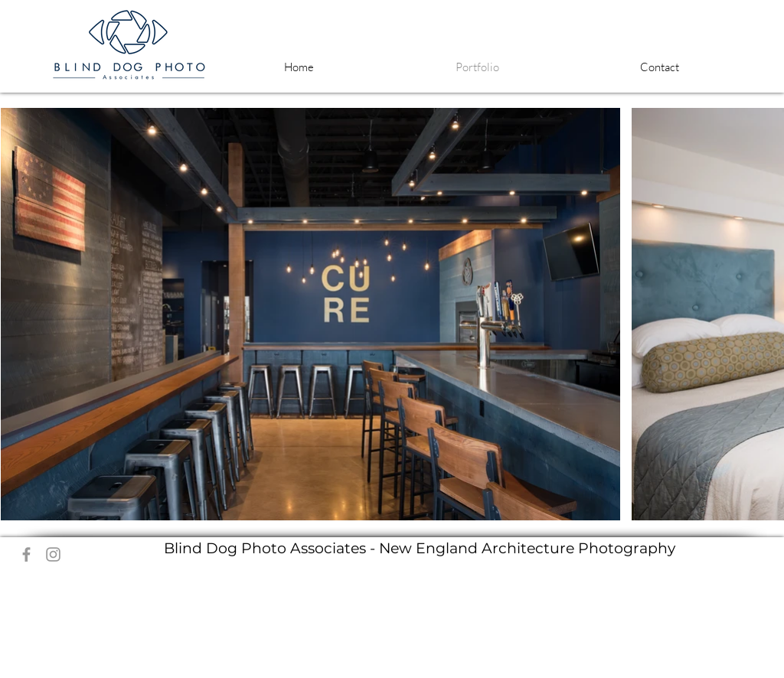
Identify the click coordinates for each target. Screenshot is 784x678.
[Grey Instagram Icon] (53, 554)
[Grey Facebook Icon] (26, 554)
